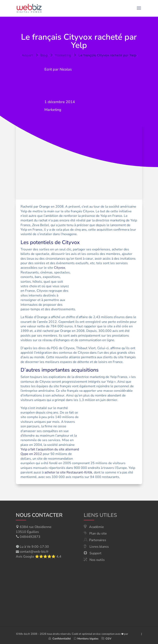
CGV (108, 639)
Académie (96, 527)
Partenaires (98, 540)
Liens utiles (100, 515)
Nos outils (97, 560)
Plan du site (98, 534)
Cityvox (59, 268)
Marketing (53, 110)
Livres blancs (99, 547)
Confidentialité (60, 639)
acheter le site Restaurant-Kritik (68, 472)
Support (95, 553)
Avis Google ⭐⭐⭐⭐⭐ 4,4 (39, 557)
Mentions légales (88, 639)
